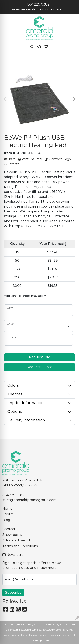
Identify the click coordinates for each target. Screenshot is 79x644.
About (8, 514)
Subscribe (13, 592)
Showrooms (12, 535)
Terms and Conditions (20, 546)
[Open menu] (71, 60)
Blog (6, 520)
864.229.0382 (38, 4)
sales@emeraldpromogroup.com (39, 9)
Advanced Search (17, 540)
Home (7, 508)
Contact (9, 529)
